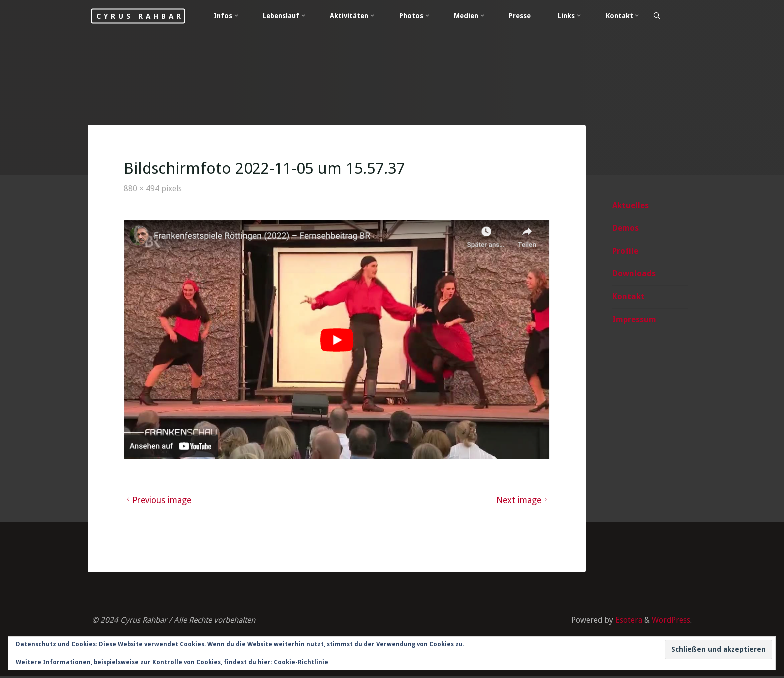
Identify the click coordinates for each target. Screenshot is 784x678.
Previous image (159, 501)
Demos (625, 229)
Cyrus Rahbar (145, 16)
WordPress (671, 621)
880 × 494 (143, 189)
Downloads (634, 274)
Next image (522, 501)
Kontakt (628, 297)
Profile (625, 252)
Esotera (627, 621)
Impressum (634, 320)
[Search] (665, 16)
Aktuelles (630, 206)
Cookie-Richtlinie (301, 662)
